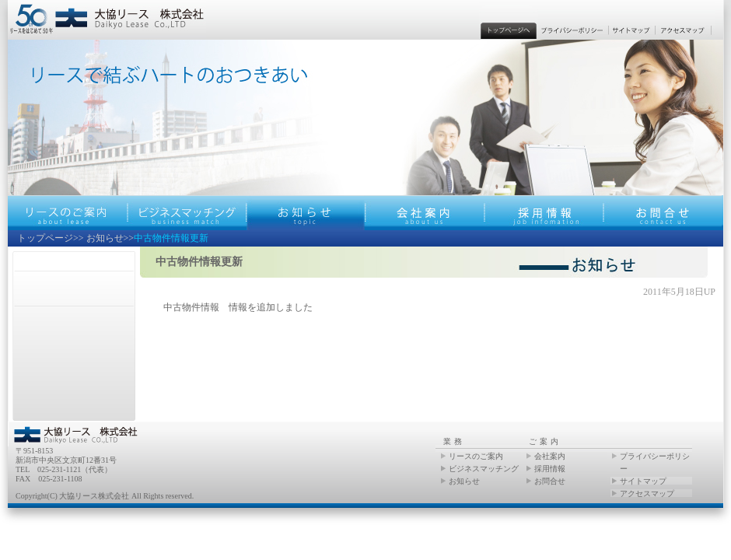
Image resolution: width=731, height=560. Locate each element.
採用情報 (550, 469)
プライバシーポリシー (655, 462)
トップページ (45, 238)
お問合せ (550, 481)
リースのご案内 (476, 456)
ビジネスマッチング (484, 469)
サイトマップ (643, 481)
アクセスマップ (647, 493)
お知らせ (105, 238)
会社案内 (550, 456)
